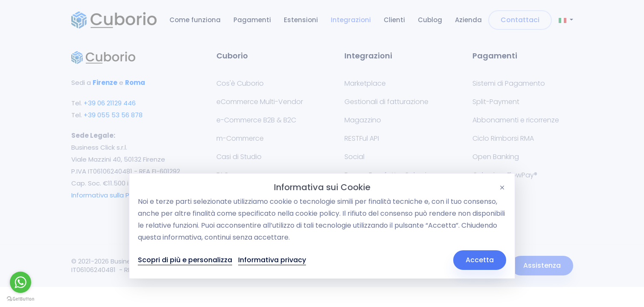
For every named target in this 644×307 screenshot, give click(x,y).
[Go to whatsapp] (20, 282)
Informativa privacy (272, 260)
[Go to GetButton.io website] (20, 298)
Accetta (480, 260)
